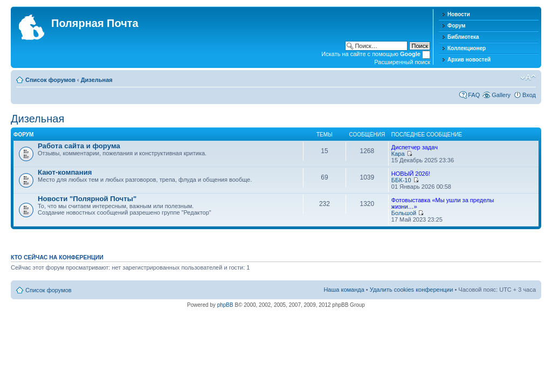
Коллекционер (467, 48)
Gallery (501, 95)
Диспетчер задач (415, 147)
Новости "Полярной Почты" (87, 199)
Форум (456, 26)
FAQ (474, 95)
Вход (529, 95)
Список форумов (50, 80)
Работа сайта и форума (79, 146)
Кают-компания (65, 172)
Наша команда (344, 290)
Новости (459, 14)
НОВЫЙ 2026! (411, 174)
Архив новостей (469, 60)
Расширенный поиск (402, 62)
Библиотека (463, 37)
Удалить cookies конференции (412, 290)
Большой (404, 213)
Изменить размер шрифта (528, 78)
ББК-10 (401, 180)
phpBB (225, 305)
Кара (398, 154)
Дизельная (97, 80)
